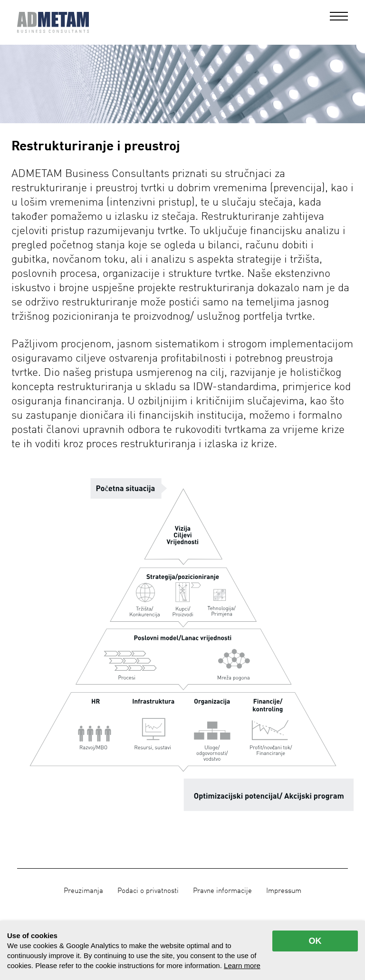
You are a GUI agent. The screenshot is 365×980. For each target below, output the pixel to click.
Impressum (284, 891)
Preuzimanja (83, 891)
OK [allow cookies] (315, 941)
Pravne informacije (222, 891)
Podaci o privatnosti (148, 891)
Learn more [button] (242, 965)
